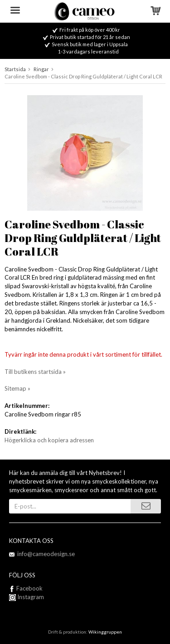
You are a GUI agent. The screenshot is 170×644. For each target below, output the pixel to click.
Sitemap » (17, 388)
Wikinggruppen (105, 632)
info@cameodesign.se (46, 554)
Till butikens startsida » (35, 372)
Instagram (27, 597)
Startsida (15, 69)
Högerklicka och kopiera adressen (49, 440)
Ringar (41, 69)
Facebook (29, 588)
